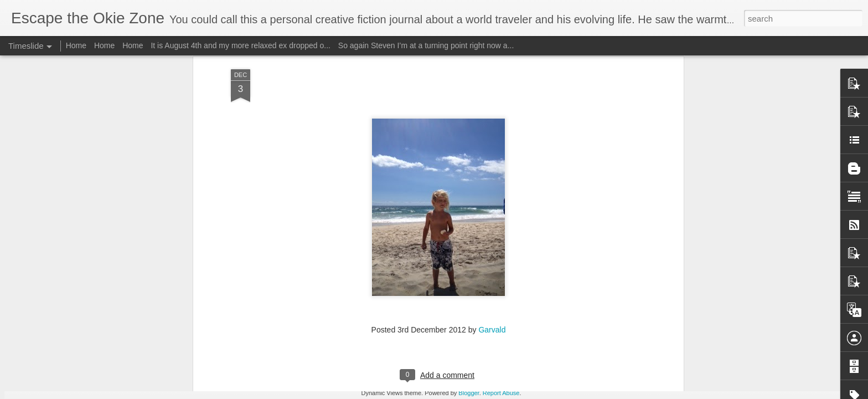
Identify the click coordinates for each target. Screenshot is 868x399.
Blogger (469, 393)
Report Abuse (501, 393)
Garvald (492, 219)
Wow (208, 355)
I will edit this (564, 385)
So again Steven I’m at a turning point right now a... (426, 45)
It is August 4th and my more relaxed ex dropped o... (241, 45)
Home (76, 45)
